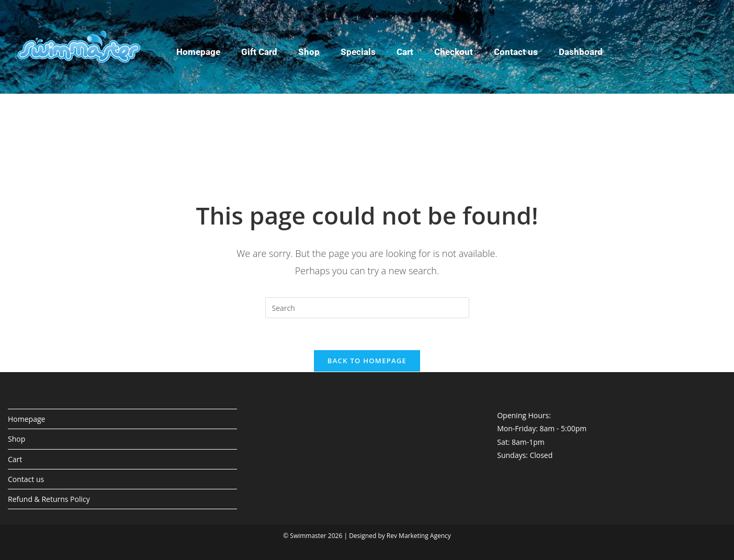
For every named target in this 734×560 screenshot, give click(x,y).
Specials (358, 52)
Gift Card (259, 52)
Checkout (454, 52)
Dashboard (581, 52)
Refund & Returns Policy (49, 499)
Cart (405, 52)
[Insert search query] (367, 308)
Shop (309, 52)
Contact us (516, 52)
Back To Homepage (367, 361)
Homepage (198, 52)
